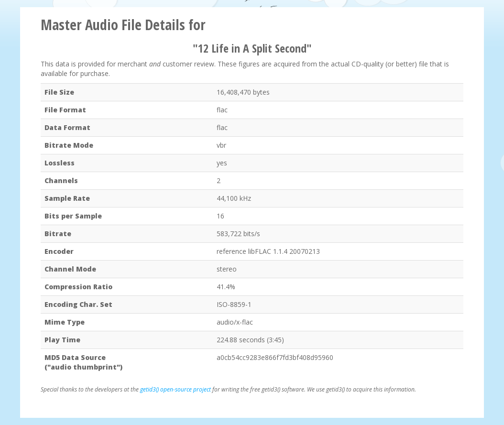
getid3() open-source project (175, 389)
